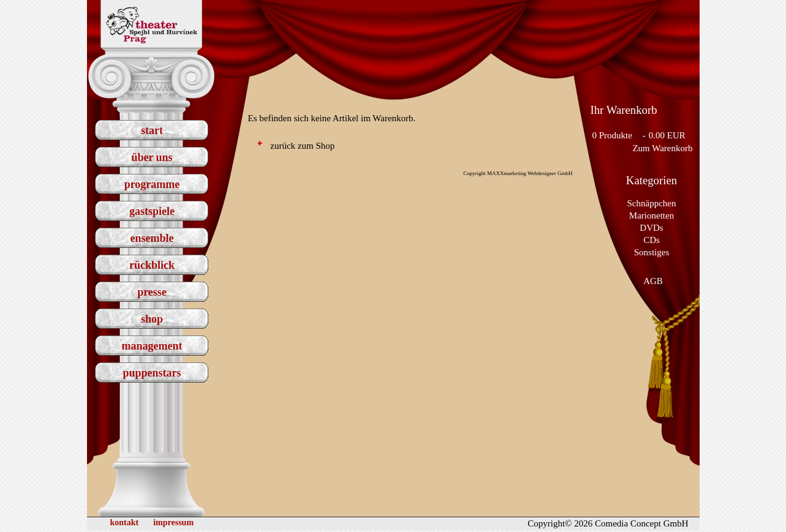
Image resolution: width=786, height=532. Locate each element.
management (152, 346)
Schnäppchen (652, 203)
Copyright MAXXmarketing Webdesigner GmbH (518, 173)
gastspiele (152, 211)
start (152, 130)
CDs (652, 240)
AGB (653, 281)
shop (152, 319)
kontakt (125, 523)
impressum (173, 523)
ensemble (152, 238)
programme (152, 184)
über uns (152, 157)
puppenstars (152, 373)
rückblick (152, 265)
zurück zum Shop (297, 146)
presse (152, 292)
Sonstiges (652, 252)
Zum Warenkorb (662, 148)
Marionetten (652, 215)
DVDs (651, 228)
